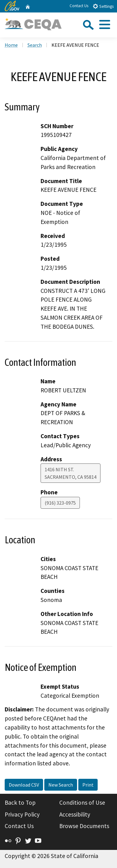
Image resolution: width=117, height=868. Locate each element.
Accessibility (75, 814)
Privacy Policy (22, 814)
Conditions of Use (82, 803)
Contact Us (79, 6)
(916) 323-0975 (60, 503)
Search (35, 45)
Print (88, 785)
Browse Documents (84, 826)
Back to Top (20, 803)
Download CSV (24, 785)
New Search (61, 785)
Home (11, 45)
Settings (103, 6)
